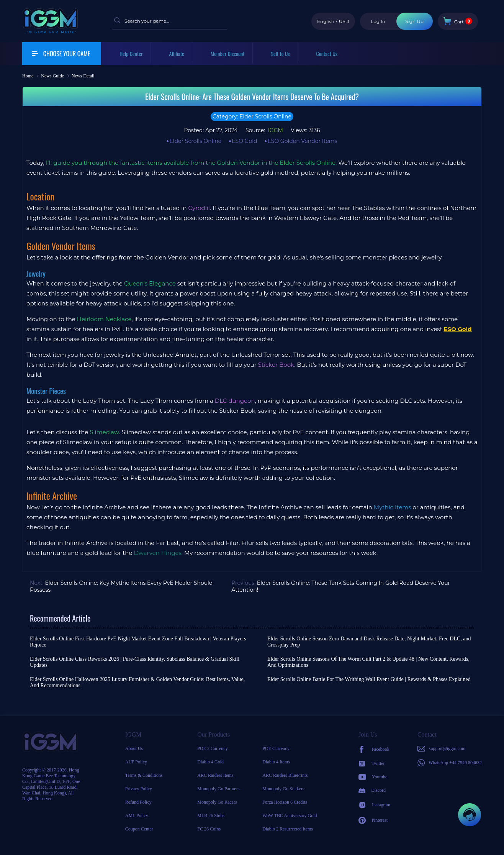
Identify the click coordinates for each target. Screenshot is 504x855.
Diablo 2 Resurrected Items (288, 829)
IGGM (275, 130)
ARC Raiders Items (215, 775)
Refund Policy (138, 802)
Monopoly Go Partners (218, 789)
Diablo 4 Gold (210, 762)
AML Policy (137, 816)
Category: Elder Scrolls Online (252, 117)
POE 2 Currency (212, 748)
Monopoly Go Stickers (283, 789)
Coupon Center (139, 829)
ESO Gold (244, 141)
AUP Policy (136, 762)
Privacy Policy (139, 789)
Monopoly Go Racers (217, 802)
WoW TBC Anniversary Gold (290, 816)
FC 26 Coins (209, 829)
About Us (134, 748)
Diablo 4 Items (276, 762)
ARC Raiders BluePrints (285, 775)
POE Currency (276, 748)
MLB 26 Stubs (211, 816)
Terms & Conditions (144, 775)
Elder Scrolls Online (195, 141)
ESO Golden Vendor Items (302, 141)
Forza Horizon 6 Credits (285, 802)
